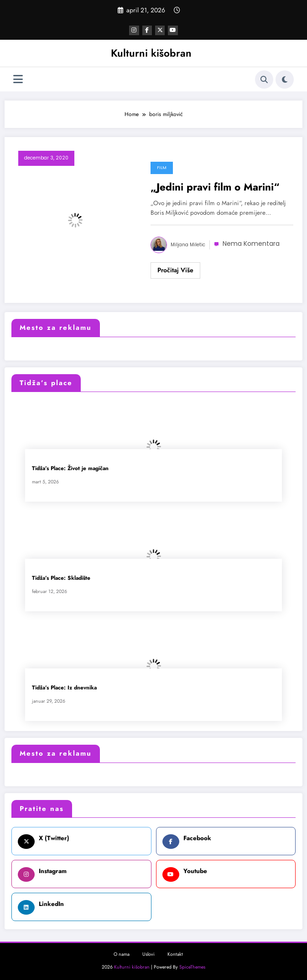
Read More (175, 270)
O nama (122, 954)
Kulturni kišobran (151, 53)
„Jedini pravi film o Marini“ (215, 187)
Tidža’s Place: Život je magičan (70, 468)
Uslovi (148, 954)
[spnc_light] (285, 79)
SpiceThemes (192, 966)
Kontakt (175, 954)
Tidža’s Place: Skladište (61, 578)
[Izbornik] (18, 79)
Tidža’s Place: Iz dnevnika (64, 687)
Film (162, 167)
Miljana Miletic (188, 244)
